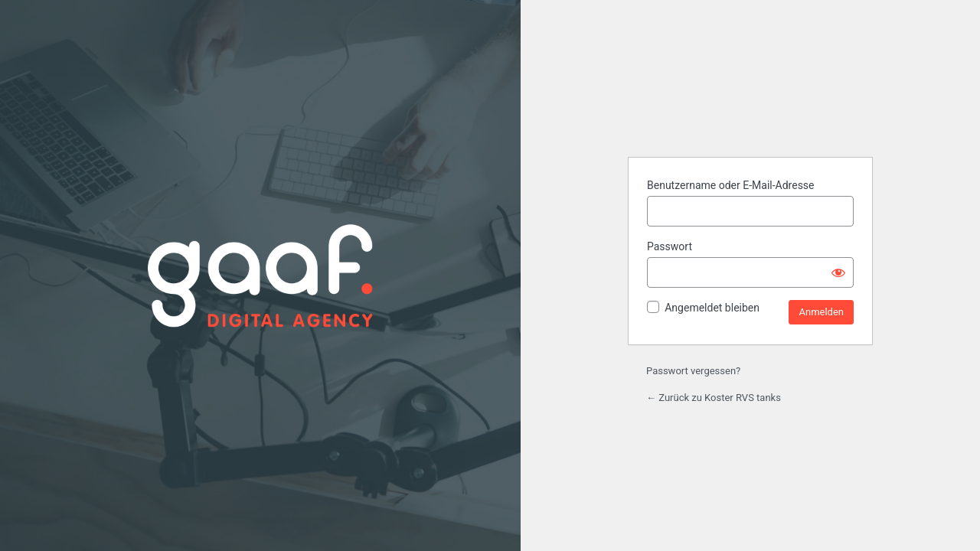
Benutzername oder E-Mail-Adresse (731, 185)
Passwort (670, 246)
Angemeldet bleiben (712, 308)
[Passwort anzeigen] (838, 272)
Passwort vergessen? (693, 371)
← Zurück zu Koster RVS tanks (714, 398)
